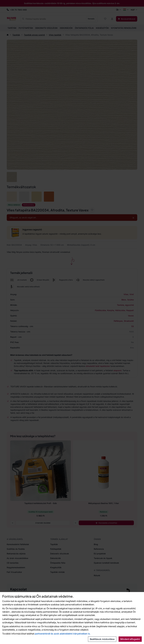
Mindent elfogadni (130, 639)
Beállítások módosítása (102, 639)
